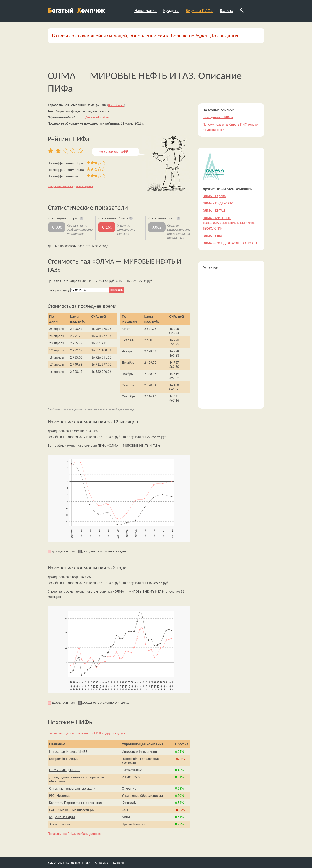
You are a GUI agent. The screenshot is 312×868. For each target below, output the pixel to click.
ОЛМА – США (212, 236)
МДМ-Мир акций (62, 817)
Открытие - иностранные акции (72, 788)
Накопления (145, 10)
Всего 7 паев (116, 105)
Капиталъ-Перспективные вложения (76, 803)
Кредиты (171, 10)
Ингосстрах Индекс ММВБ (68, 752)
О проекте (102, 863)
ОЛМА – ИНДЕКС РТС (64, 770)
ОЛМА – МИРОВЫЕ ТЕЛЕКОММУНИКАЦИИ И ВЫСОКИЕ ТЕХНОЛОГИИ (229, 223)
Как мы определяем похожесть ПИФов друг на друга (86, 733)
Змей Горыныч (60, 824)
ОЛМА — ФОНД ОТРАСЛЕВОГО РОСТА (230, 243)
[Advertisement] (231, 339)
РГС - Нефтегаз (60, 796)
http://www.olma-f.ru (94, 117)
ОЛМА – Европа (214, 196)
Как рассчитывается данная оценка (70, 186)
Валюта (227, 10)
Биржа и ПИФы (199, 10)
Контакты (119, 863)
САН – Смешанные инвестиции (72, 810)
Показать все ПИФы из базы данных (74, 834)
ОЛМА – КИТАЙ (214, 211)
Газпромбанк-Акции (64, 759)
